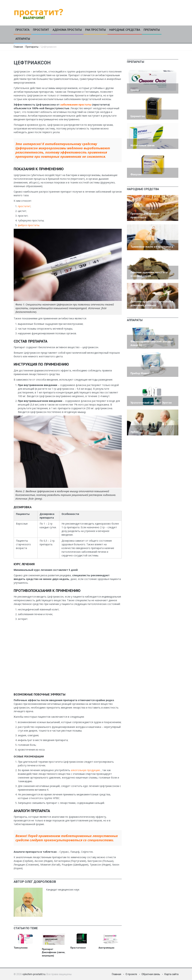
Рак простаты (95, 30)
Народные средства (125, 30)
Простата (22, 30)
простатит (24, 206)
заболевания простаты (76, 105)
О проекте (131, 974)
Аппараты (23, 39)
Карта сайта (171, 974)
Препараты (152, 30)
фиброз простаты (29, 225)
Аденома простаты (67, 30)
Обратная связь (151, 974)
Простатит (41, 30)
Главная (18, 47)
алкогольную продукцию (85, 770)
